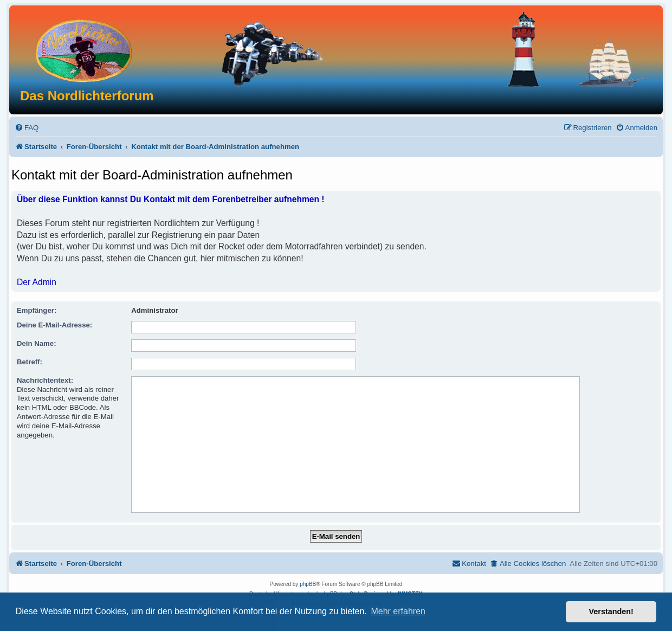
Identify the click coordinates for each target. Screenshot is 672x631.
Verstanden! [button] (611, 611)
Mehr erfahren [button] (398, 611)
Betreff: (30, 362)
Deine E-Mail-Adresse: (54, 325)
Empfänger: (37, 310)
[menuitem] (27, 128)
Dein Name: (37, 343)
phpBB (308, 584)
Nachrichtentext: (45, 380)
